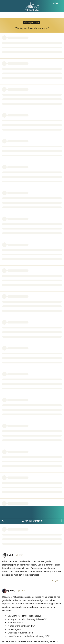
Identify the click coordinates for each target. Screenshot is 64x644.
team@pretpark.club (49, 523)
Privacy (45, 628)
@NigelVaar (8, 360)
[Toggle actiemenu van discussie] (61, 3)
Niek (7, 412)
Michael (8, 490)
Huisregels (34, 628)
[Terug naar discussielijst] (3, 3)
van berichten (32, 3)
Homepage (20, 628)
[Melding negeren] (16, 638)
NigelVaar (11, 448)
